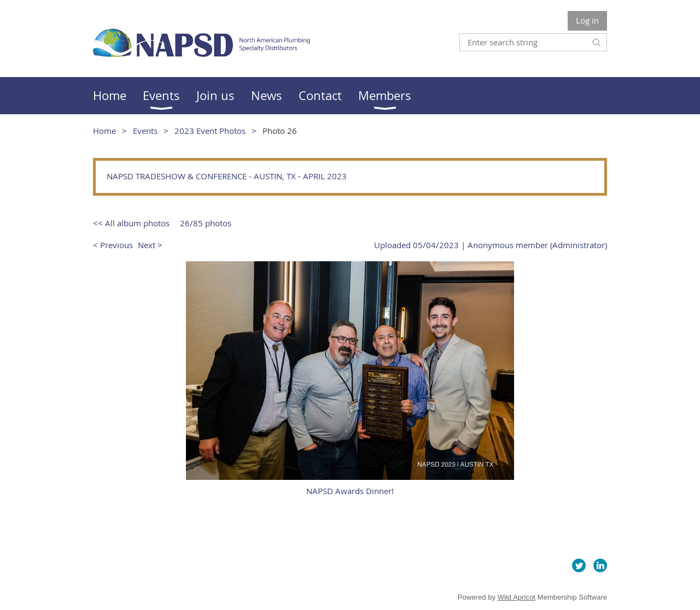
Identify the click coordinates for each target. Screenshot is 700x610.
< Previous (113, 245)
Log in (587, 20)
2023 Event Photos (210, 131)
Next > (150, 245)
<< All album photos (131, 223)
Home (104, 131)
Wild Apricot (517, 597)
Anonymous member (508, 245)
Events (145, 131)
